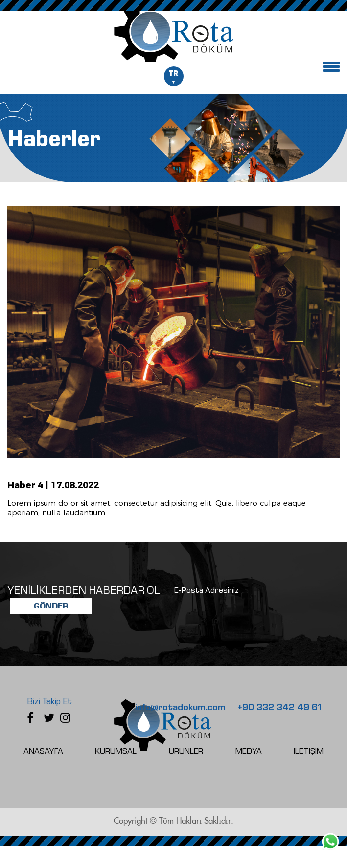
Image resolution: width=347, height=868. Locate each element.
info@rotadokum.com (180, 707)
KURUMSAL (116, 751)
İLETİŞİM (309, 751)
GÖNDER (51, 606)
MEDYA (249, 751)
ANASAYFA (43, 751)
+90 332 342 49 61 (279, 707)
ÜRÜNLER (186, 751)
